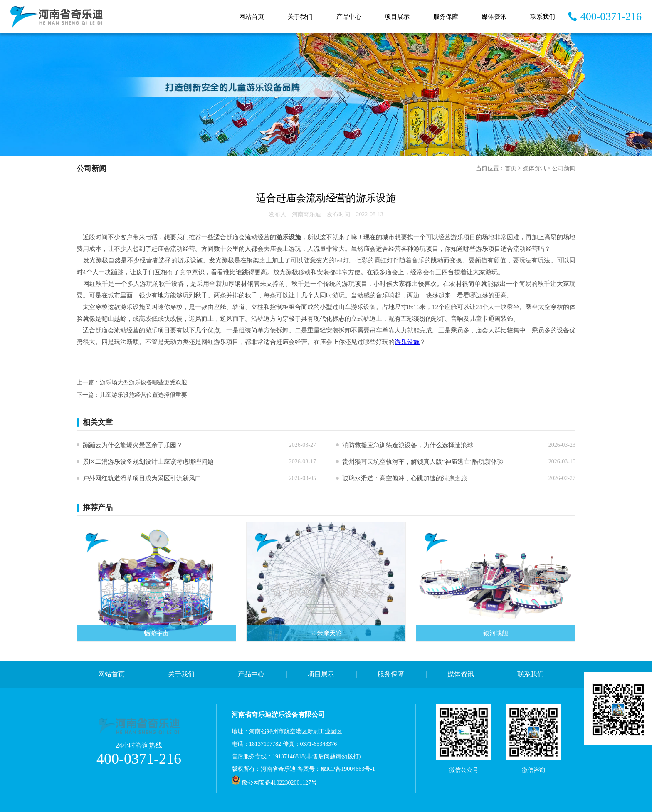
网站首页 (252, 17)
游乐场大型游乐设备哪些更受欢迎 (143, 382)
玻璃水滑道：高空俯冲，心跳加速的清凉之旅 (405, 478)
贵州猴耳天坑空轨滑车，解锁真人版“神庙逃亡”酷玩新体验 (423, 462)
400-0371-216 (611, 16)
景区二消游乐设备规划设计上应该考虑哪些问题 (148, 462)
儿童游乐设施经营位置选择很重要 (143, 395)
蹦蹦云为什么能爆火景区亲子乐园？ (133, 445)
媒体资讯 (494, 17)
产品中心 (349, 17)
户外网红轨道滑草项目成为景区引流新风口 (142, 478)
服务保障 (446, 17)
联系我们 (543, 17)
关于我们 (300, 17)
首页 (511, 168)
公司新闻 (564, 168)
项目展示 (397, 17)
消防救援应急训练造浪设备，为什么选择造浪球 (408, 445)
